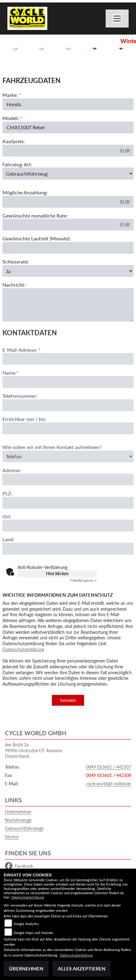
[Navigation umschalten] (117, 19)
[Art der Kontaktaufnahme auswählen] (68, 480)
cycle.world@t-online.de (108, 784)
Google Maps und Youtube (33, 933)
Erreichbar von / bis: (24, 443)
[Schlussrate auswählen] (68, 271)
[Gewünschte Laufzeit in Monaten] (68, 248)
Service (12, 837)
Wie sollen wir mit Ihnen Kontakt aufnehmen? (52, 471)
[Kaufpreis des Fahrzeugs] (60, 151)
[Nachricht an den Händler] (68, 305)
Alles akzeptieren (82, 968)
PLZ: (7, 517)
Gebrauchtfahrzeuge (24, 828)
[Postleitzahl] (68, 526)
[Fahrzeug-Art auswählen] (68, 173)
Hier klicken (57, 573)
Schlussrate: (16, 262)
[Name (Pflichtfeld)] (68, 406)
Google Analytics (26, 924)
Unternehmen (18, 812)
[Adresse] (68, 503)
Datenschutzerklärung (23, 649)
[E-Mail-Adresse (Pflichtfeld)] (68, 383)
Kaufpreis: (14, 141)
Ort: (7, 540)
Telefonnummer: (20, 420)
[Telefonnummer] (68, 429)
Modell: (11, 118)
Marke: (10, 95)
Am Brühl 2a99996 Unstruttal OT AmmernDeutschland (34, 750)
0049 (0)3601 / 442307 (108, 767)
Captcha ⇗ (83, 580)
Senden (68, 700)
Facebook (19, 866)
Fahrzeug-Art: (17, 164)
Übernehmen (26, 968)
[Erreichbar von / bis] (68, 452)
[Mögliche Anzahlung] (60, 202)
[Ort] (68, 550)
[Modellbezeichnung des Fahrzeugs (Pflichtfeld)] (68, 127)
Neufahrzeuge (18, 820)
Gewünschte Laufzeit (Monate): (36, 238)
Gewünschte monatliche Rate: (35, 216)
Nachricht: (14, 285)
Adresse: (12, 494)
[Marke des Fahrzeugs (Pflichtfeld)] (68, 104)
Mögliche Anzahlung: (25, 192)
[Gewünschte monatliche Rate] (60, 225)
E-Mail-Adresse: (21, 374)
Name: (9, 397)
